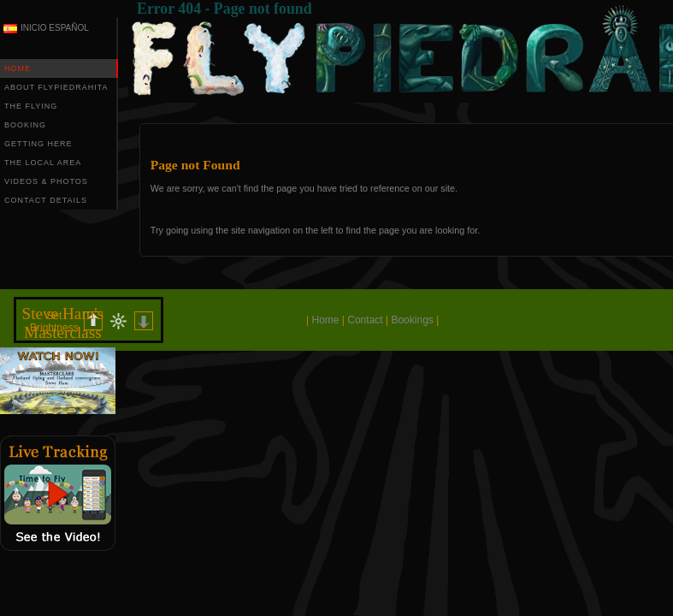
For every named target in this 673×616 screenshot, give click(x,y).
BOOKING (25, 125)
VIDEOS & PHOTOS (46, 181)
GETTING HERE (38, 144)
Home (325, 320)
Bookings (412, 320)
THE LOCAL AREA (43, 163)
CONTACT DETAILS (46, 200)
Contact (365, 320)
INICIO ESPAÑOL (55, 28)
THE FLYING (31, 106)
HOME (18, 68)
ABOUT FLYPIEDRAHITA (56, 87)
